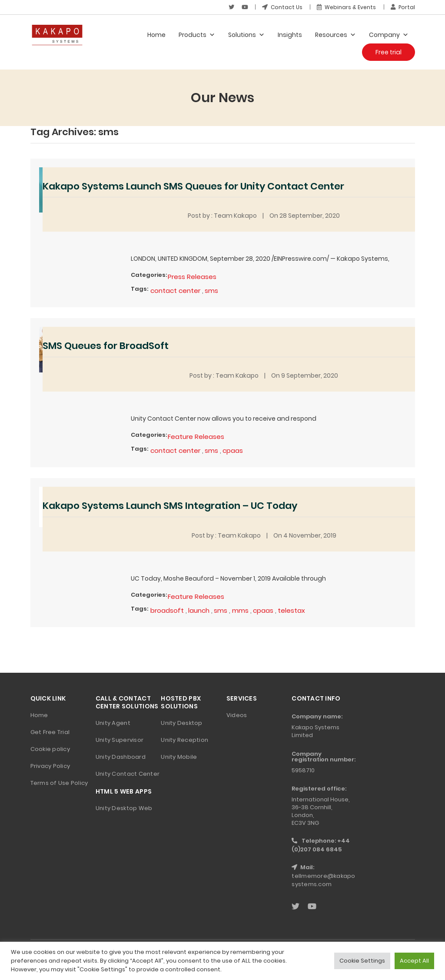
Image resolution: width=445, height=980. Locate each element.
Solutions (246, 35)
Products (197, 35)
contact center (175, 291)
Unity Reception (184, 740)
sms (211, 291)
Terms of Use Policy (59, 783)
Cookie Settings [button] (362, 961)
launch (199, 610)
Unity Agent (113, 723)
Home (156, 35)
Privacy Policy (50, 766)
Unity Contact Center (128, 774)
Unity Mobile (179, 757)
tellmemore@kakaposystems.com (323, 880)
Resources (335, 35)
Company (389, 35)
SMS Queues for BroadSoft (106, 346)
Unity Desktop (181, 723)
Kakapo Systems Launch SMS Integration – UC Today (170, 506)
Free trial (389, 52)
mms (240, 610)
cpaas (233, 450)
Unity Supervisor (120, 740)
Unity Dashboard (121, 757)
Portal (403, 7)
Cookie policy (50, 749)
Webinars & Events (346, 7)
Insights (290, 35)
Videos (237, 715)
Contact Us (282, 7)
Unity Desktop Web (124, 808)
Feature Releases (196, 437)
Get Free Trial (50, 732)
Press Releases (192, 277)
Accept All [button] (414, 961)
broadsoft (167, 610)
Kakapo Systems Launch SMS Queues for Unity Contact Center (193, 186)
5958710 (303, 770)
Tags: (139, 289)
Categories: (149, 275)
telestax (291, 610)
